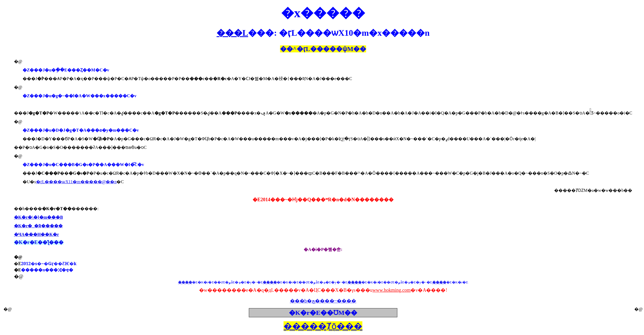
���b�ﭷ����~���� (323, 301)
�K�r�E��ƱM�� (323, 313)
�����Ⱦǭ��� (323, 326)
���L (232, 33)
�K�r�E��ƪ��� (39, 242)
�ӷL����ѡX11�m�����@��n (76, 182)
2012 (49, 264)
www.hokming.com (392, 290)
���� (185, 282)
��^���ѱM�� (323, 49)
